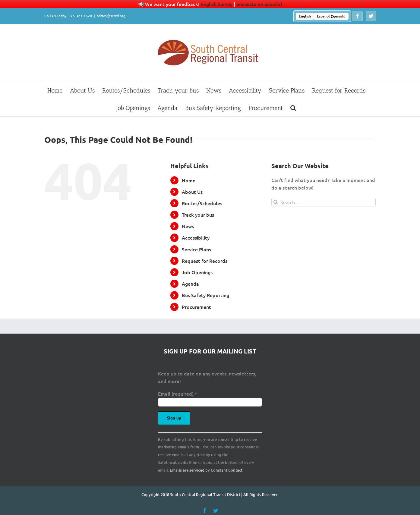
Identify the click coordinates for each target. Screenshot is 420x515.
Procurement (196, 307)
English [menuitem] (305, 16)
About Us (192, 192)
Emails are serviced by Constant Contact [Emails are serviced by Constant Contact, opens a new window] (206, 470)
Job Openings (197, 272)
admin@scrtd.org (111, 16)
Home (189, 180)
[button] (293, 108)
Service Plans (196, 249)
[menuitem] (305, 16)
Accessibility (196, 237)
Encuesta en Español (259, 4)
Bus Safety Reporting (205, 295)
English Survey (217, 4)
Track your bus (198, 215)
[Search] (276, 202)
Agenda (190, 284)
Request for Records (205, 261)
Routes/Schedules (202, 203)
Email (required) (178, 394)
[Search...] (324, 202)
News (188, 226)
